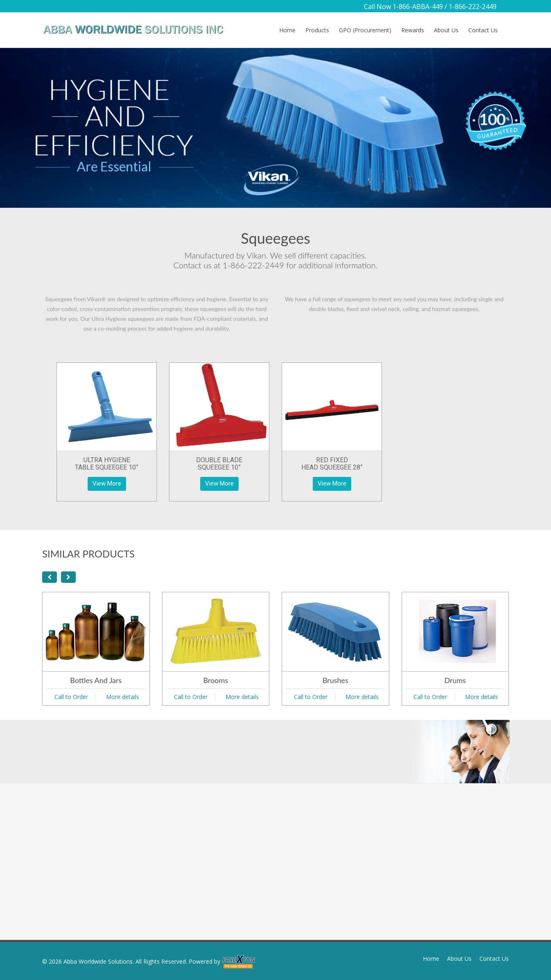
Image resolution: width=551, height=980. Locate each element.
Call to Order (71, 697)
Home (287, 30)
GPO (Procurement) (365, 30)
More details (123, 697)
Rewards (413, 30)
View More (107, 483)
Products (317, 30)
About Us (446, 30)
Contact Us (483, 30)
